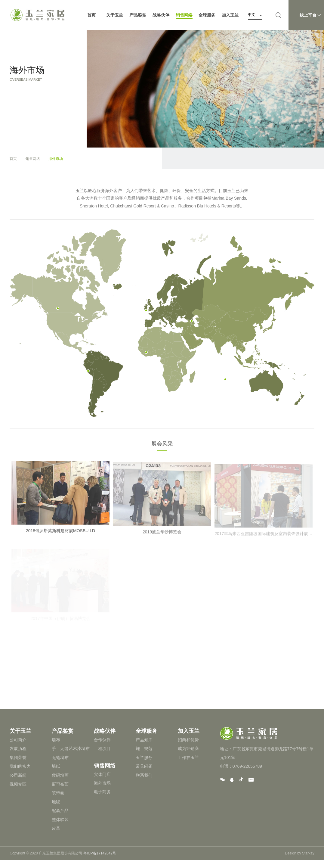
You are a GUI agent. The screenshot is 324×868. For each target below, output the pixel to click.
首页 (92, 15)
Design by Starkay (299, 853)
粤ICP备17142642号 (100, 853)
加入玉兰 (231, 15)
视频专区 (18, 784)
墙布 (56, 740)
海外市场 (53, 159)
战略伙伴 (161, 15)
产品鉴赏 (138, 15)
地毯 (56, 802)
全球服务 (208, 15)
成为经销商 (188, 748)
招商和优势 (188, 740)
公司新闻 (18, 775)
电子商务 (102, 792)
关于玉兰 (115, 15)
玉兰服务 (144, 758)
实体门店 (102, 774)
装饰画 (58, 793)
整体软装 (60, 820)
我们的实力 (20, 766)
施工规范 (144, 748)
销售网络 (184, 15)
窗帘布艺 (60, 784)
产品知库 (144, 740)
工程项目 (102, 748)
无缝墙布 (60, 758)
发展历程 (18, 748)
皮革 (56, 828)
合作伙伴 (102, 740)
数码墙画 (60, 775)
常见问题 (144, 766)
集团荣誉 (18, 758)
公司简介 (18, 740)
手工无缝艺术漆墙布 (71, 748)
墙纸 (56, 766)
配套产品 (60, 810)
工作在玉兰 (188, 758)
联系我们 (144, 775)
